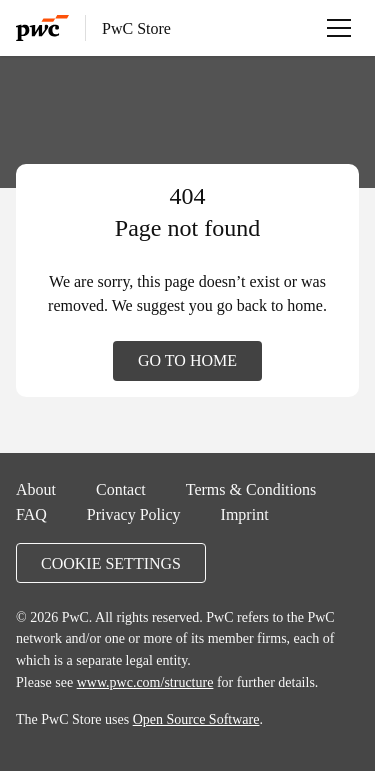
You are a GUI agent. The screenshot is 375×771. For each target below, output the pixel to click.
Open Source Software (196, 719)
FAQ (31, 514)
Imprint (245, 514)
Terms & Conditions (251, 489)
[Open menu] (339, 28)
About (36, 489)
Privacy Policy (134, 514)
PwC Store (136, 28)
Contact (121, 489)
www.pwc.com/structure (145, 682)
